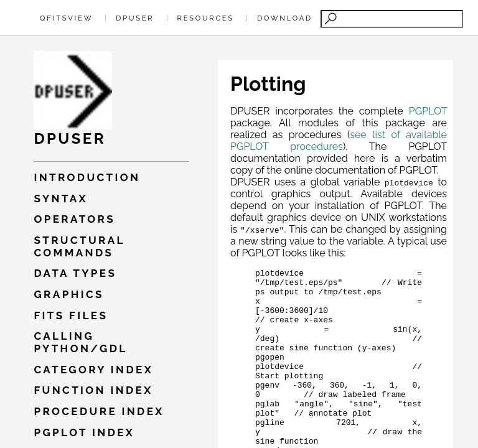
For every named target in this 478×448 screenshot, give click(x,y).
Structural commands (79, 246)
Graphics (68, 294)
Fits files (71, 315)
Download (285, 18)
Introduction (87, 177)
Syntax (61, 198)
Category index (93, 370)
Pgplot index (84, 432)
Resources (206, 18)
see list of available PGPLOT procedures (339, 141)
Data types (75, 273)
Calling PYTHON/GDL (80, 342)
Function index (93, 390)
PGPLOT (428, 111)
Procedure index (99, 411)
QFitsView (66, 18)
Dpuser (135, 18)
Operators (74, 219)
